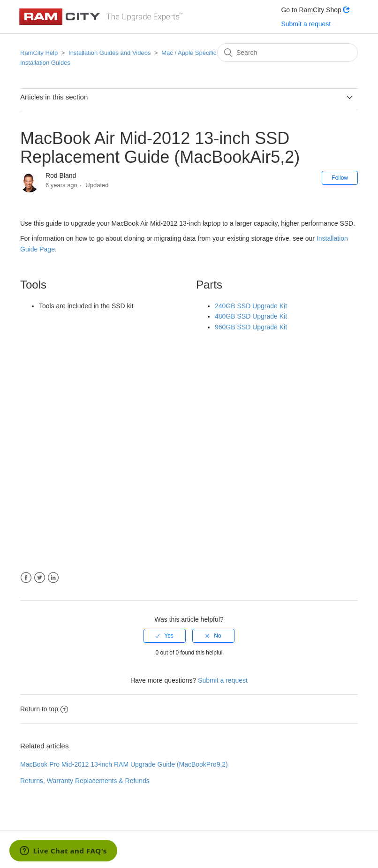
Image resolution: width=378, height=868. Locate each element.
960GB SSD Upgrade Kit (251, 327)
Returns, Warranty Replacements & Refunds (85, 781)
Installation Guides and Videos (110, 53)
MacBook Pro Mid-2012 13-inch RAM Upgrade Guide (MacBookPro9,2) (124, 764)
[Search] (287, 53)
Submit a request (306, 24)
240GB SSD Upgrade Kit (251, 306)
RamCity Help (39, 53)
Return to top (44, 709)
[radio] (165, 636)
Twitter (40, 578)
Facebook (26, 578)
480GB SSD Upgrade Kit (251, 316)
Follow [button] (340, 178)
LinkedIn (53, 578)
